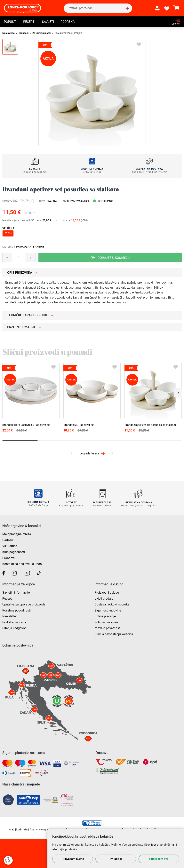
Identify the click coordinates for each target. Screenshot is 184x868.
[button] (178, 393)
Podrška (68, 22)
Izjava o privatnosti (108, 628)
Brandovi (8, 558)
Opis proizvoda (22, 273)
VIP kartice (10, 546)
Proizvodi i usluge (107, 592)
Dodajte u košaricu (110, 258)
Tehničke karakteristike (30, 315)
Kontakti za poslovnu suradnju (23, 564)
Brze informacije (24, 327)
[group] (92, 93)
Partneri (8, 540)
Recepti (29, 22)
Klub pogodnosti (14, 552)
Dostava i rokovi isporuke (112, 604)
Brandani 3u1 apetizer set (79, 425)
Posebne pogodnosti (16, 610)
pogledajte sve (89, 453)
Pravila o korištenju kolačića (114, 634)
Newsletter (10, 616)
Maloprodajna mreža (17, 534)
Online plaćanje (105, 616)
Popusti (10, 22)
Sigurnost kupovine (108, 610)
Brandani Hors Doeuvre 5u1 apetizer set (26, 425)
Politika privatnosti (107, 622)
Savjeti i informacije (16, 592)
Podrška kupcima (14, 622)
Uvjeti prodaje (104, 598)
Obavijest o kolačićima (159, 845)
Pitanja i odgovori (14, 628)
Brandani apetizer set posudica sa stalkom (150, 425)
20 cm (8, 233)
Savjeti (48, 22)
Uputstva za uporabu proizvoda (24, 604)
